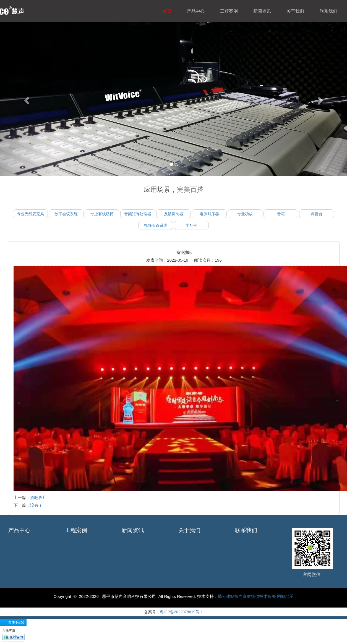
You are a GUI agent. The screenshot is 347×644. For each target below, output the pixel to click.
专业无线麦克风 (30, 214)
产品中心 (196, 11)
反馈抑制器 (174, 214)
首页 (167, 11)
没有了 (36, 505)
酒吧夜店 (38, 497)
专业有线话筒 (102, 214)
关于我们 (295, 11)
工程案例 (229, 11)
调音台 (317, 214)
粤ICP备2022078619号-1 (181, 612)
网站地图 (285, 596)
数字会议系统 (66, 214)
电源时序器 (209, 214)
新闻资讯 (262, 11)
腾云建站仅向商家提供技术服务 (247, 596)
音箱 (281, 214)
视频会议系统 (156, 225)
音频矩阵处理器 (138, 214)
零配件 (191, 225)
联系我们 (328, 11)
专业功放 (245, 214)
